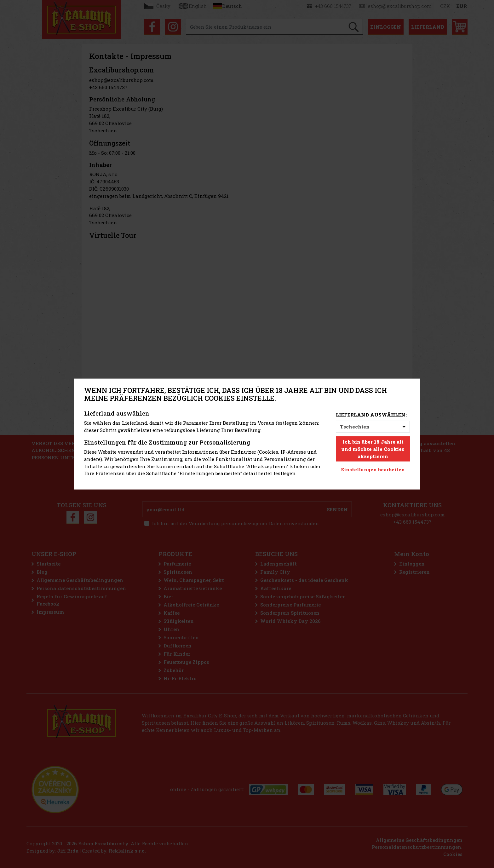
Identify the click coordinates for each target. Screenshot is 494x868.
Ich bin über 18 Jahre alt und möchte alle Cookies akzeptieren (373, 449)
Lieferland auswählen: (371, 415)
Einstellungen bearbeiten (373, 469)
